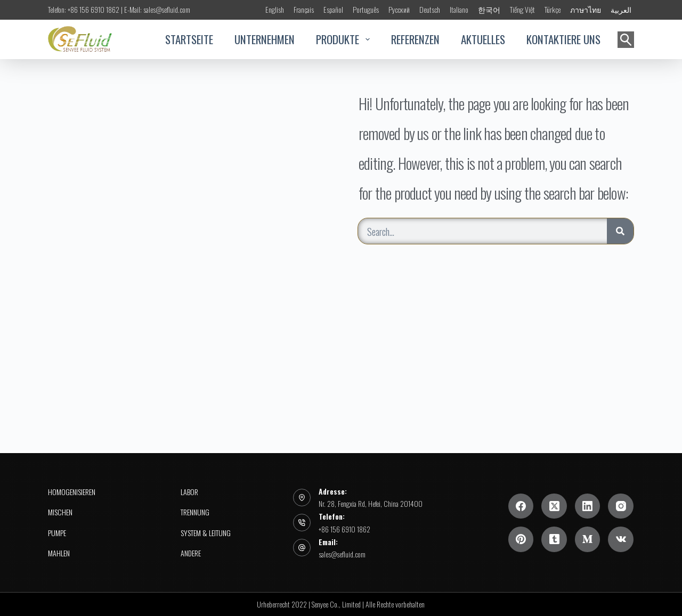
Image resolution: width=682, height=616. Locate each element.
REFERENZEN (415, 39)
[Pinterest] (521, 539)
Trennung (195, 512)
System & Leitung (206, 533)
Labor (189, 492)
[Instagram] (621, 506)
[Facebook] (521, 506)
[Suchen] (626, 40)
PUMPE (57, 533)
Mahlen (59, 553)
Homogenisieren (72, 492)
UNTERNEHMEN (265, 39)
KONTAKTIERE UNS (563, 39)
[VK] (621, 539)
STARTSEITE (189, 39)
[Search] (620, 231)
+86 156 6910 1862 (344, 529)
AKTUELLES (483, 39)
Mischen (60, 512)
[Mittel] (588, 539)
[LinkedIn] (588, 506)
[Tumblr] (554, 539)
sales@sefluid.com (342, 554)
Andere (191, 553)
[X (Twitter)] (554, 506)
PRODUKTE (343, 39)
